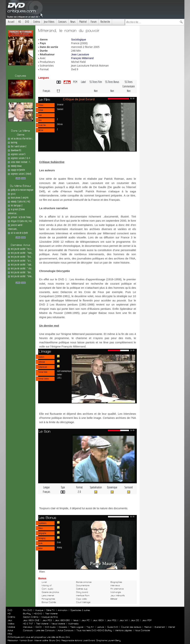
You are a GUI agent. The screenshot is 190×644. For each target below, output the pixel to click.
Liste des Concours (45, 630)
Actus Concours (66, 630)
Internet (172, 627)
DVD (27, 22)
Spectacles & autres (80, 610)
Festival (148, 627)
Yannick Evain (26, 640)
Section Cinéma (31, 617)
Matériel (83, 22)
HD (20, 22)
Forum (94, 22)
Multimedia (73, 624)
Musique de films (50, 617)
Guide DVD (113, 627)
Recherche (105, 22)
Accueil (11, 22)
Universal (60, 104)
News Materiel (58, 624)
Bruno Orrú (55, 640)
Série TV (51, 610)
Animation (63, 610)
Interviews (28, 627)
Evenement (160, 627)
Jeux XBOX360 (62, 620)
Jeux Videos (49, 22)
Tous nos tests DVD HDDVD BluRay (94, 630)
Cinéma (36, 22)
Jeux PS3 (47, 620)
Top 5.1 (90, 627)
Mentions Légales (123, 630)
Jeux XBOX (98, 620)
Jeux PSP (147, 620)
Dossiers (63, 627)
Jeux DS (135, 620)
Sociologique (79, 40)
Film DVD (28, 610)
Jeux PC (86, 620)
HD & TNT (28, 624)
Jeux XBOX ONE (31, 620)
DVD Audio (50, 627)
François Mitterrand (82, 58)
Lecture (101, 627)
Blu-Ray (27, 614)
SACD (39, 627)
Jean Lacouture (80, 54)
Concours (62, 22)
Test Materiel (51, 614)
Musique (39, 610)
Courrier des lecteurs (131, 627)
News (73, 22)
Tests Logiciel (77, 627)
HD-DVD (38, 614)
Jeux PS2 (112, 620)
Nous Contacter (142, 630)
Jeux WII (124, 620)
